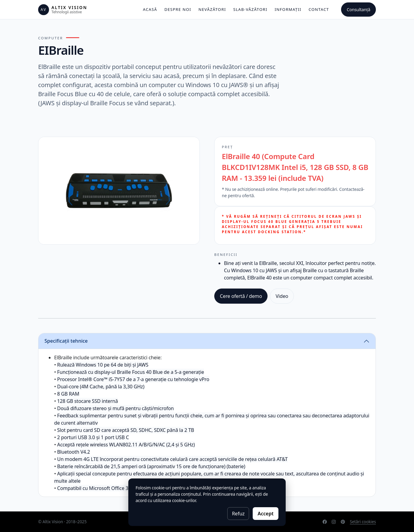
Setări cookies (363, 522)
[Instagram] (334, 522)
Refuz (238, 514)
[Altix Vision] (63, 10)
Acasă (150, 9)
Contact (319, 9)
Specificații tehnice (66, 341)
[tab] (207, 341)
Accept (266, 514)
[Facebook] (325, 522)
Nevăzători (212, 9)
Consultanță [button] (359, 10)
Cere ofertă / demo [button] (241, 296)
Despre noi (178, 9)
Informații (288, 9)
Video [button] (282, 296)
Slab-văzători (250, 9)
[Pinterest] (343, 522)
